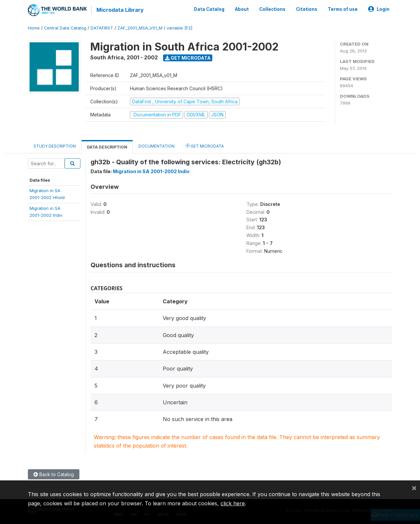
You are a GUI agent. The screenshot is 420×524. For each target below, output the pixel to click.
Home (34, 28)
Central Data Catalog (65, 28)
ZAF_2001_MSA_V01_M (140, 28)
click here (233, 503)
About (242, 9)
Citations (307, 9)
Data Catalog (209, 9)
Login (379, 9)
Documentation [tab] (157, 146)
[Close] (414, 488)
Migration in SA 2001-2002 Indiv (151, 171)
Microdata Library (120, 10)
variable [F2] (179, 28)
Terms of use (343, 9)
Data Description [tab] (107, 147)
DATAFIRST (102, 28)
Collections (272, 9)
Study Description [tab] (55, 146)
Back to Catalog (54, 474)
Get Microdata (188, 58)
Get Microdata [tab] (205, 145)
